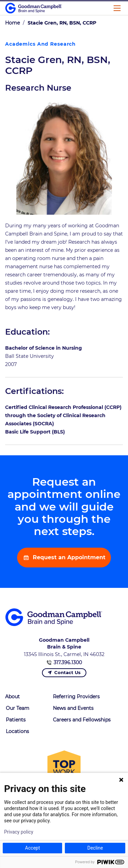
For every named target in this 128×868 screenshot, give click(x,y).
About (12, 697)
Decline (95, 848)
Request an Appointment (68, 557)
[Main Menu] (117, 8)
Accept (32, 848)
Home (12, 23)
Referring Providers (76, 697)
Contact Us (67, 672)
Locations (17, 731)
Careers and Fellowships (82, 720)
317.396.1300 (68, 663)
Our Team (18, 708)
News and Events (73, 708)
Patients (16, 720)
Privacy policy (19, 832)
